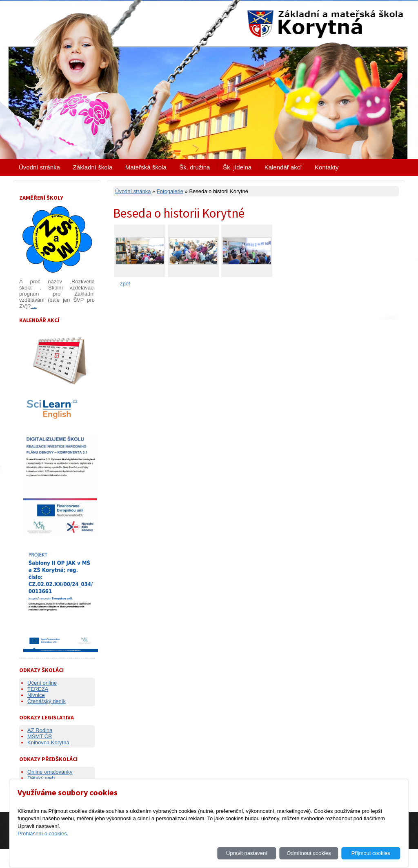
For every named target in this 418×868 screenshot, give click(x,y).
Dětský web (41, 778)
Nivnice (36, 695)
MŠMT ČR (40, 736)
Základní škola (93, 167)
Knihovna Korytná (48, 742)
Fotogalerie (170, 191)
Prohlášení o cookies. (43, 834)
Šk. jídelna (237, 167)
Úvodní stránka (39, 167)
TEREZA (38, 689)
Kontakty (327, 167)
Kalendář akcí (283, 167)
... (33, 306)
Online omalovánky (50, 772)
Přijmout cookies (371, 853)
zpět (125, 284)
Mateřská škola (146, 167)
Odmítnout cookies (309, 853)
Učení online (42, 683)
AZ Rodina (40, 730)
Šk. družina (195, 167)
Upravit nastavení (247, 853)
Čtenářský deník (47, 701)
